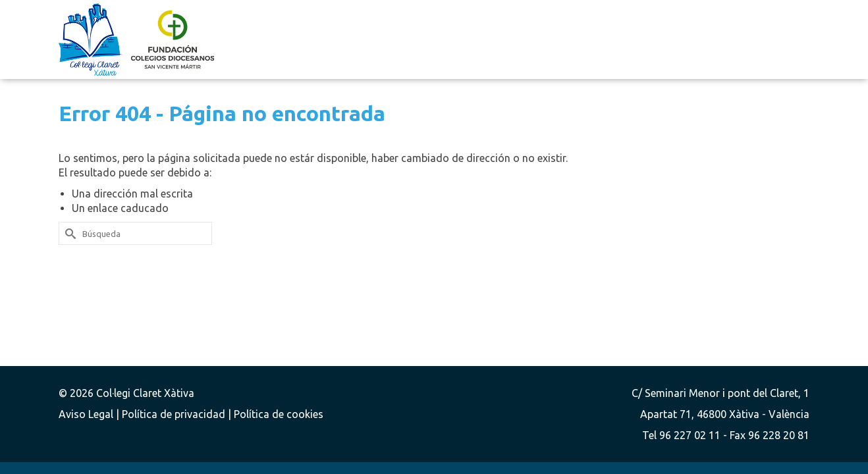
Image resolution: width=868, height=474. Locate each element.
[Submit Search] (68, 233)
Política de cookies (279, 414)
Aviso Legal (87, 414)
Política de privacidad (175, 414)
